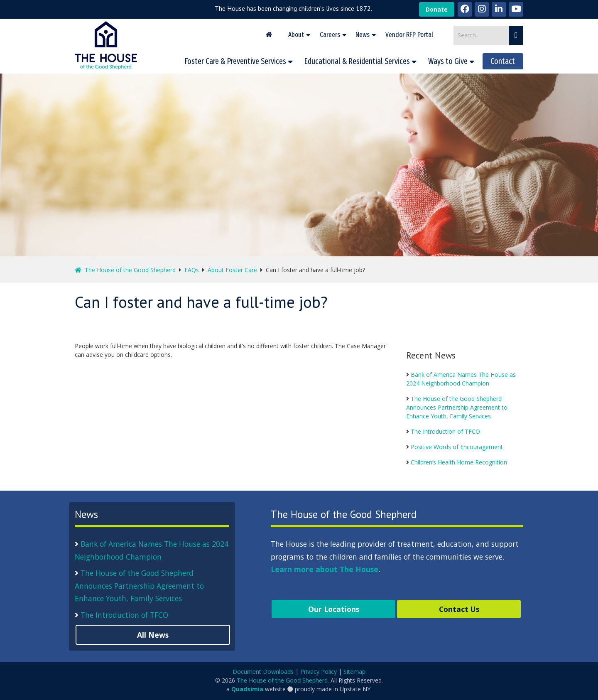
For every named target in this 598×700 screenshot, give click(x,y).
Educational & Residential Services (357, 61)
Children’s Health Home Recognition (459, 462)
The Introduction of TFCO (445, 431)
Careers (330, 34)
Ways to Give (448, 61)
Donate (437, 9)
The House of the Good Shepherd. (283, 680)
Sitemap (354, 672)
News (363, 34)
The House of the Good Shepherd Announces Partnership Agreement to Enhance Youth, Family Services (457, 407)
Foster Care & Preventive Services (235, 61)
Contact (503, 61)
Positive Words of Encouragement (457, 447)
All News (153, 635)
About (296, 34)
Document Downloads (263, 672)
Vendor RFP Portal (409, 34)
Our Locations (334, 609)
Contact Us (459, 609)
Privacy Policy (319, 672)
